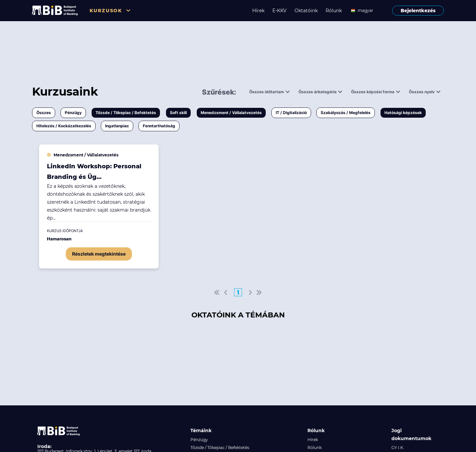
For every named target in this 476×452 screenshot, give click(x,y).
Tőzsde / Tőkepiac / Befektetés (126, 113)
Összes (44, 113)
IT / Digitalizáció (291, 113)
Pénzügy (73, 113)
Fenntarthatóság (159, 126)
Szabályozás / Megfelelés (346, 113)
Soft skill (178, 113)
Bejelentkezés (418, 11)
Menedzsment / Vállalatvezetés (231, 113)
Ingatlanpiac (117, 126)
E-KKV (279, 11)
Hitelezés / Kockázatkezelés (64, 126)
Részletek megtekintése (99, 254)
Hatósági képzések (403, 113)
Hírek (258, 11)
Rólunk (334, 11)
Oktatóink (306, 11)
